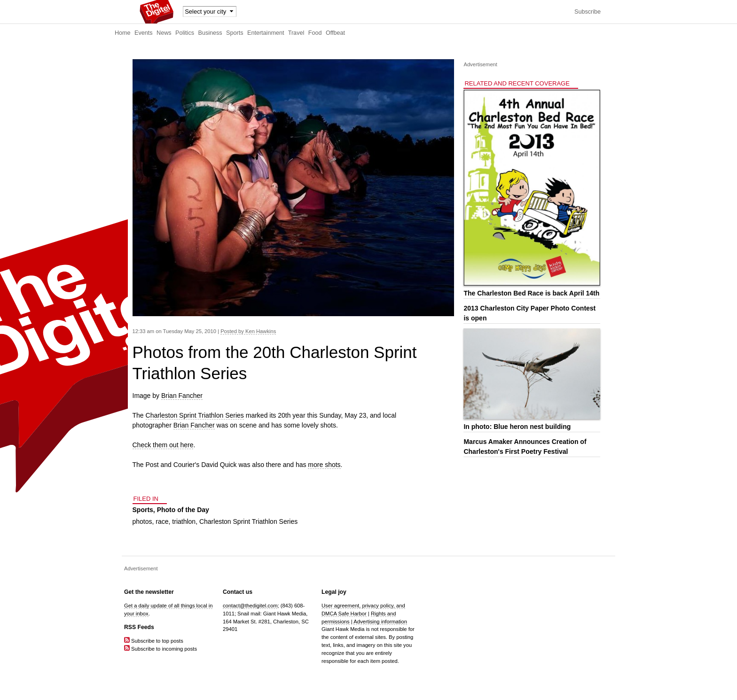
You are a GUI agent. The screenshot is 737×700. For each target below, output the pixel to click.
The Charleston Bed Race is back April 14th (531, 293)
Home (123, 33)
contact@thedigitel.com (250, 606)
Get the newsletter (149, 592)
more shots (324, 465)
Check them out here (163, 445)
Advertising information (380, 622)
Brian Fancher (182, 396)
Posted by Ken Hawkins (248, 331)
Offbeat (335, 33)
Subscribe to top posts (154, 641)
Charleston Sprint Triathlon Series (195, 415)
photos (142, 521)
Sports (235, 33)
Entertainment (266, 33)
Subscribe (588, 12)
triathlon (184, 521)
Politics (185, 33)
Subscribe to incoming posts (161, 649)
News (164, 33)
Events (144, 33)
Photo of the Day (183, 510)
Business (210, 33)
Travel (296, 33)
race (162, 521)
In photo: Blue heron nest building (517, 427)
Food (315, 33)
